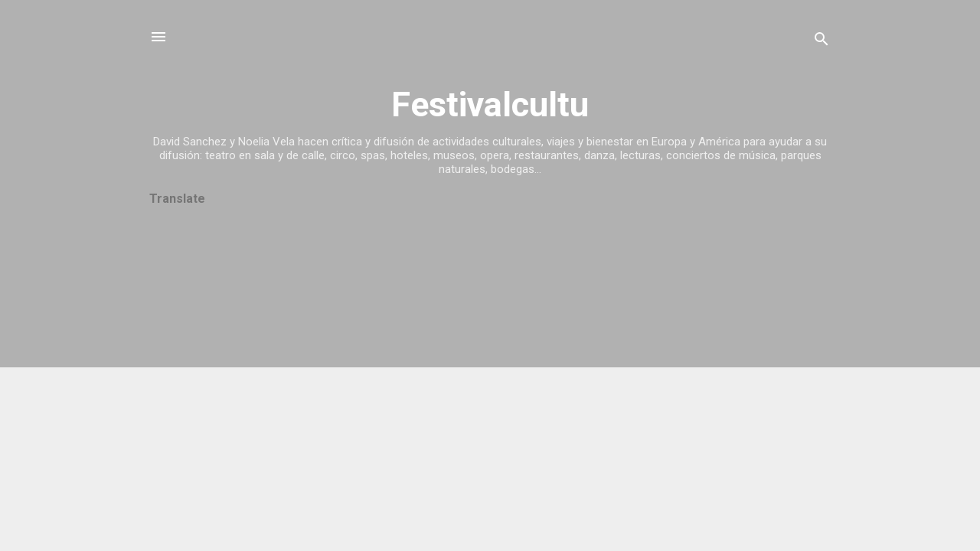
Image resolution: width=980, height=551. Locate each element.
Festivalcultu (490, 104)
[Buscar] (822, 42)
